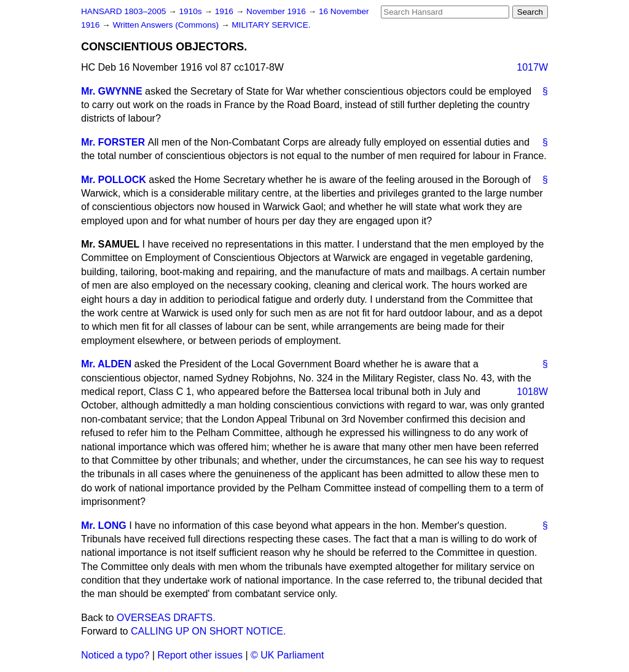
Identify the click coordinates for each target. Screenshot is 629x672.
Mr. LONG (104, 525)
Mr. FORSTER (113, 142)
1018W (532, 392)
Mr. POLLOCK (114, 180)
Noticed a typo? (115, 655)
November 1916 (277, 11)
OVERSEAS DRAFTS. (166, 618)
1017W (532, 67)
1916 (225, 11)
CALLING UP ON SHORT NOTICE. (209, 631)
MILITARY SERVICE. (271, 25)
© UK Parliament (287, 655)
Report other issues (200, 655)
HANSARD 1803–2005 (123, 11)
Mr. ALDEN (106, 364)
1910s (191, 11)
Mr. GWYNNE (112, 91)
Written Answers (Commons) (167, 25)
